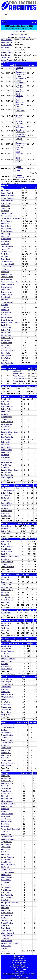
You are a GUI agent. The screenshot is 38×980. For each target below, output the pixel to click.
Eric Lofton (5, 300)
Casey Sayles (6, 340)
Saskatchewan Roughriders (21, 73)
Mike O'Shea (25, 37)
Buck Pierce (6, 55)
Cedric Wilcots (6, 356)
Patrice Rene (6, 333)
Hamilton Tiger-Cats (20, 86)
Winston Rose (6, 335)
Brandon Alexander (8, 196)
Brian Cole (5, 224)
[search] (19, 15)
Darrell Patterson (7, 52)
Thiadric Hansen (7, 262)
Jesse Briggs (6, 208)
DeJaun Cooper (7, 229)
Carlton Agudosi (7, 193)
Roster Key (15, 34)
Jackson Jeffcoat (7, 277)
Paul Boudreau (7, 40)
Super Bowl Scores (19, 969)
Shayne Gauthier (7, 246)
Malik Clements (7, 221)
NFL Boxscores (19, 958)
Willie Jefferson (7, 279)
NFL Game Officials (19, 960)
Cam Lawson (6, 707)
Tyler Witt (5, 361)
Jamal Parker (6, 328)
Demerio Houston (8, 274)
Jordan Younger (7, 60)
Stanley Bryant (6, 213)
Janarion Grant (7, 251)
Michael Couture (7, 231)
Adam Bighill (6, 206)
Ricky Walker (6, 353)
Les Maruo (5, 310)
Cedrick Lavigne (7, 290)
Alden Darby (6, 234)
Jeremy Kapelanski (20, 378)
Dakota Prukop (7, 330)
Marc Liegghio (6, 297)
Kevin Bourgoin (7, 42)
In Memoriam (19, 956)
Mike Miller (5, 315)
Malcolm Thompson (8, 350)
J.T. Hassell (5, 269)
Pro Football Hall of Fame (19, 967)
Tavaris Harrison (7, 267)
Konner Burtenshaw (8, 216)
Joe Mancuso (6, 307)
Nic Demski (5, 236)
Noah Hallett (6, 259)
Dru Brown (5, 211)
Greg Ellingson (7, 241)
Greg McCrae (6, 312)
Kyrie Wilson (6, 358)
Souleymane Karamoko (10, 282)
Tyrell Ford (5, 244)
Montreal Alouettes (19, 116)
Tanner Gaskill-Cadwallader (11, 218)
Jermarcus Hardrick (8, 264)
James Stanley (7, 58)
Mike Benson (6, 203)
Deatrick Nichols (7, 320)
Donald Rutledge (7, 338)
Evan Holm (5, 272)
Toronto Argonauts (20, 91)
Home (4, 22)
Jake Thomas (6, 348)
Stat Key (24, 34)
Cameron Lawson (8, 295)
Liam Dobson (6, 239)
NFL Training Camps (19, 963)
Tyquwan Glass (7, 249)
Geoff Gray (5, 254)
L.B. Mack (5, 305)
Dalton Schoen (7, 343)
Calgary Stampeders (20, 101)
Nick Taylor (5, 345)
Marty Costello (6, 45)
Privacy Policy (19, 972)
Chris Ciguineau (19, 376)
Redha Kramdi (6, 287)
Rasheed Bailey (7, 201)
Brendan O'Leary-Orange (10, 323)
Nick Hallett (5, 257)
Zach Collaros (6, 226)
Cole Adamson (19, 373)
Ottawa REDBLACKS (21, 77)
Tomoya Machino (7, 302)
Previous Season (19, 31)
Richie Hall (5, 47)
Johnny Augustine (8, 198)
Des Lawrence (6, 292)
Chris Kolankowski (8, 284)
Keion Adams (6, 191)
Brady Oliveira (6, 325)
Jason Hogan (6, 50)
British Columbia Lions (19, 96)
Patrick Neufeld (7, 317)
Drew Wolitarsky (7, 363)
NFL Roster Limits (19, 965)
